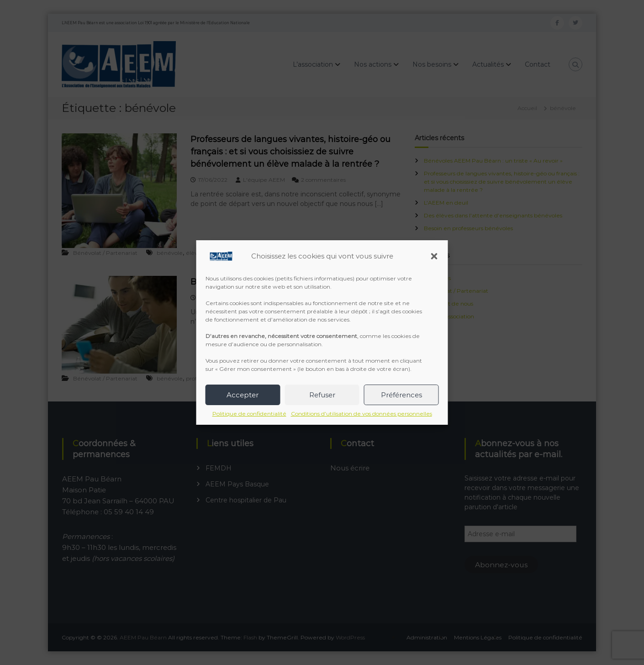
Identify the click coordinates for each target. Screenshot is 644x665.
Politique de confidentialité (249, 414)
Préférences (401, 395)
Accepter (243, 395)
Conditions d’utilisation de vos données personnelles (362, 414)
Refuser (322, 395)
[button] (434, 256)
